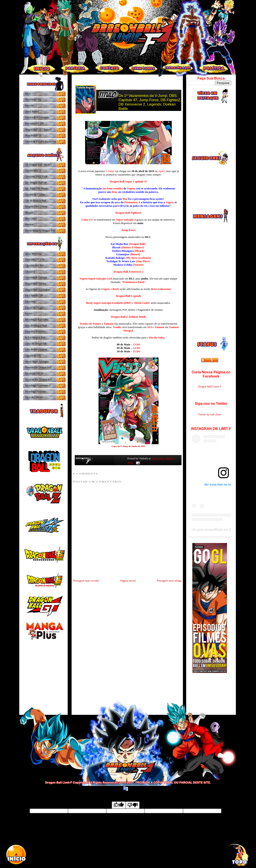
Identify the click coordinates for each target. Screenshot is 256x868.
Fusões (28, 314)
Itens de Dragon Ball (36, 326)
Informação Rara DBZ (37, 320)
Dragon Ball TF (33, 135)
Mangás (29, 213)
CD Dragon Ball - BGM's (38, 165)
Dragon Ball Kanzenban (37, 290)
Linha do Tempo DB (36, 344)
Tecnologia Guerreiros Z (38, 385)
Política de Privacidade (37, 117)
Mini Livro (31, 219)
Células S (30, 272)
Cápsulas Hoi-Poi (34, 266)
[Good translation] (119, 805)
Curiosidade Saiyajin (36, 278)
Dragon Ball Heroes (35, 284)
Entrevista (30, 302)
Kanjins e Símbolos (35, 332)
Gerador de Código (35, 195)
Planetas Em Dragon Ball (38, 367)
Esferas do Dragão (34, 308)
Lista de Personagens (36, 349)
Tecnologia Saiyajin (35, 392)
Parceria (29, 106)
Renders (29, 224)
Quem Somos (32, 112)
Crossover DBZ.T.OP (36, 177)
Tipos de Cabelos (34, 397)
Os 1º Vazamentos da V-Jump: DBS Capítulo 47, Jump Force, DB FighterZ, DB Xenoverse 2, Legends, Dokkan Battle (150, 102)
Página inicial (128, 581)
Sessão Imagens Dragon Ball (40, 231)
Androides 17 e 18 (34, 260)
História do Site (33, 99)
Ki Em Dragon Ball (35, 338)
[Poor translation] (133, 805)
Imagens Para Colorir (36, 206)
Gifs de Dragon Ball (35, 201)
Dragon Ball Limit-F (210, 386)
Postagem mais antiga (169, 581)
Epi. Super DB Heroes (36, 189)
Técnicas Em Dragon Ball (38, 380)
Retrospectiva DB (34, 124)
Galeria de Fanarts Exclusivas (41, 141)
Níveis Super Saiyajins (37, 362)
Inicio (28, 94)
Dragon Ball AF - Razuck (38, 130)
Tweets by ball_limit (210, 414)
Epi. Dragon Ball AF (36, 183)
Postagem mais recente (86, 581)
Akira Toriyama (33, 254)
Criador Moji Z (33, 171)
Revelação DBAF (34, 374)
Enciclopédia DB (34, 296)
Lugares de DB (33, 356)
